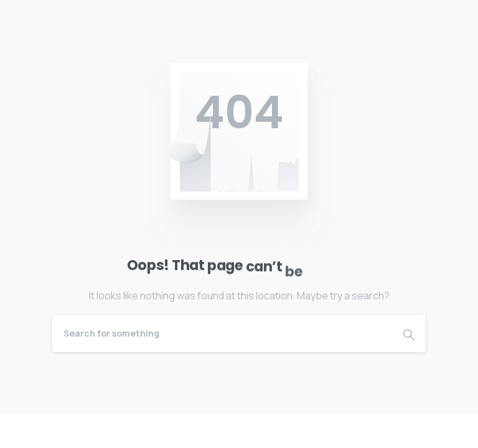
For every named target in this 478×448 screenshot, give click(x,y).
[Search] (222, 334)
